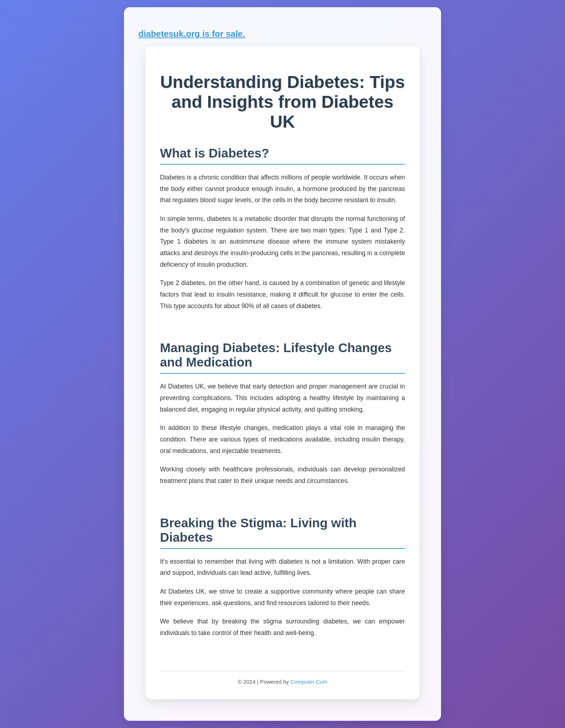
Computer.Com (309, 682)
